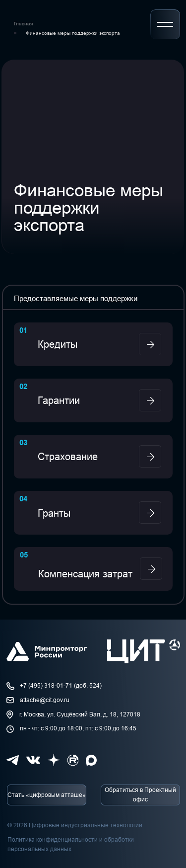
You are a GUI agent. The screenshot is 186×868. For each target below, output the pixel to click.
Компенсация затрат (85, 574)
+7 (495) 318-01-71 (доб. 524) (61, 686)
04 (23, 499)
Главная (23, 24)
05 (24, 555)
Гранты (54, 513)
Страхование (68, 457)
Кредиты (58, 344)
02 (23, 386)
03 (23, 442)
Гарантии (59, 400)
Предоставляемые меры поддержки (76, 298)
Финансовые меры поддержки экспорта (73, 33)
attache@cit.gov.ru (45, 700)
